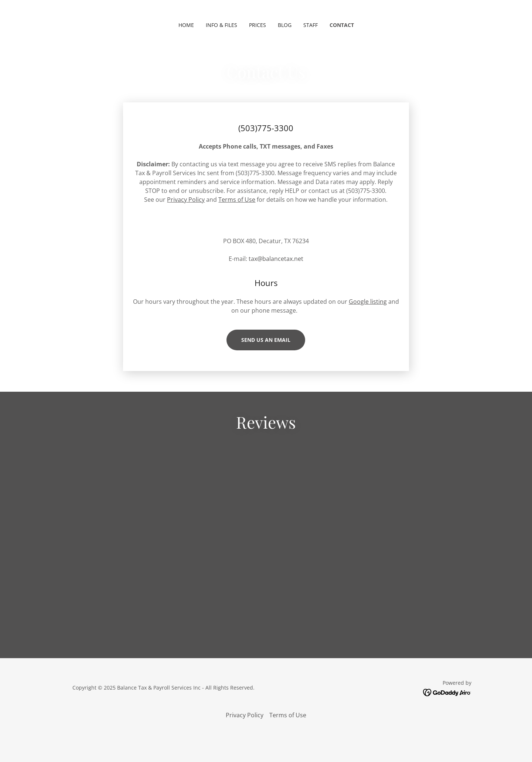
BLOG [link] (285, 25)
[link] (266, 596)
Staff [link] (311, 25)
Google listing (368, 302)
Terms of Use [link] (288, 734)
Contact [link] (342, 25)
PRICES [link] (258, 25)
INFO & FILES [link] (221, 25)
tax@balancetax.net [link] (276, 259)
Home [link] (186, 25)
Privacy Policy (186, 200)
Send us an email (266, 340)
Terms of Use (237, 200)
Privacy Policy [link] (245, 734)
